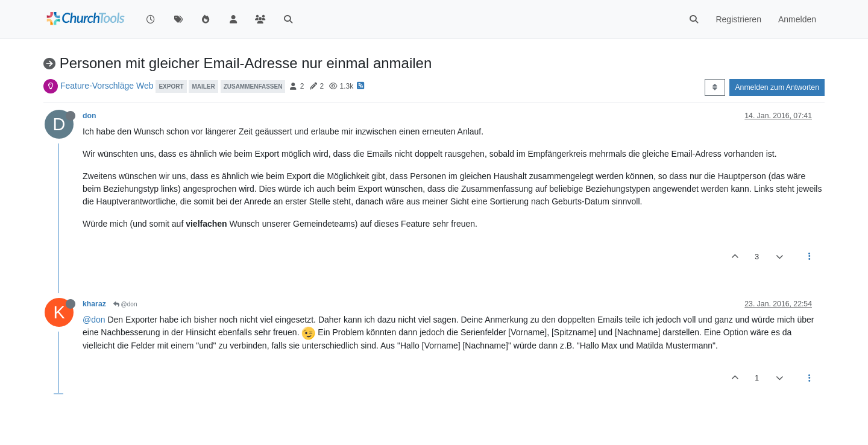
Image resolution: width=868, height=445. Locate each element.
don (89, 116)
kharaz (94, 304)
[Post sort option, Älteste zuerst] (715, 87)
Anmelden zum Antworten (777, 87)
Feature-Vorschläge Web (107, 86)
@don (125, 304)
